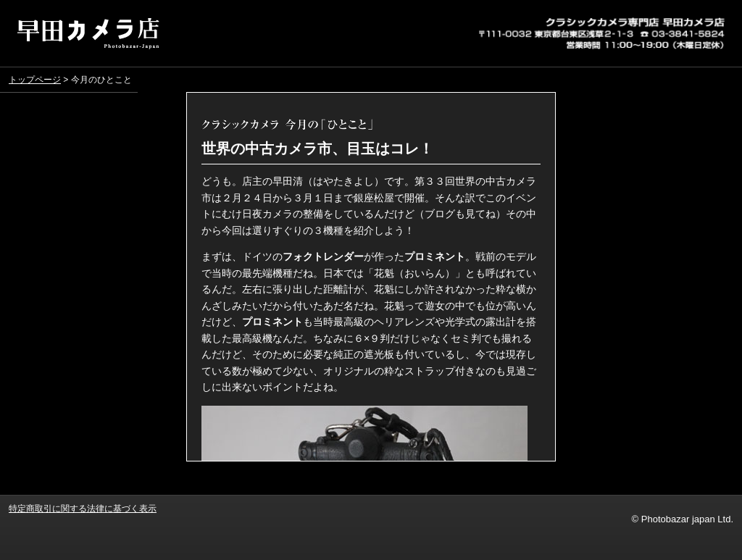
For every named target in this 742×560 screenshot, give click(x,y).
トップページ (35, 80)
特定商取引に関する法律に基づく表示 (83, 508)
